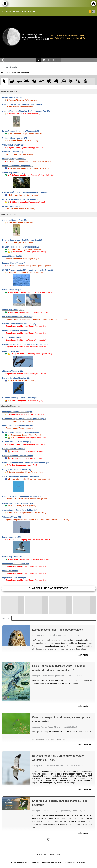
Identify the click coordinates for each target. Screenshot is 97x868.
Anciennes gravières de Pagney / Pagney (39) (21, 476)
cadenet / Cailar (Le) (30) (12, 256)
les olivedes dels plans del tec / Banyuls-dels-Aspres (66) (26, 344)
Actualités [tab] (6, 618)
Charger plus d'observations (48, 588)
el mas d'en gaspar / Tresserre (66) (16, 330)
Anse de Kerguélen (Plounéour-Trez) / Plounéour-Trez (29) (26, 111)
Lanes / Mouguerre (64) (12, 290)
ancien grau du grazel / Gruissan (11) (17, 412)
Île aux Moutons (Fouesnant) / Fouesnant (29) (21, 131)
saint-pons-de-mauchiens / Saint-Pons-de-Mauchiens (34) (26, 463)
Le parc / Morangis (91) (12, 206)
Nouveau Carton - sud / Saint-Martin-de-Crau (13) (22, 104)
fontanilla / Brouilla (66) (12, 337)
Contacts (52, 854)
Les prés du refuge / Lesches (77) (16, 378)
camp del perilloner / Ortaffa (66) (16, 564)
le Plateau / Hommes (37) (12, 152)
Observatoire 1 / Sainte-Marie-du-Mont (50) (20, 510)
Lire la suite (83, 655)
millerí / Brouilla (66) (11, 351)
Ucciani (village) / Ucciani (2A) (15, 138)
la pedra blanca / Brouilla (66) (14, 578)
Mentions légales (42, 854)
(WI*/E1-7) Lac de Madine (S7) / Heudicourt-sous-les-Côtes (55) (28, 270)
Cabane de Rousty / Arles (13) (14, 220)
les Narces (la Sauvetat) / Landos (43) (18, 503)
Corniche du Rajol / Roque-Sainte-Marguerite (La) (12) (24, 419)
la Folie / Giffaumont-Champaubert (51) (18, 166)
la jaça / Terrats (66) (10, 571)
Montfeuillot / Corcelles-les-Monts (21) (18, 426)
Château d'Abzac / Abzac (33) (14, 449)
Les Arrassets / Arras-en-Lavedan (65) (18, 317)
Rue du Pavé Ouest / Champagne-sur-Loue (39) (22, 496)
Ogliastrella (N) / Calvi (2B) (13, 145)
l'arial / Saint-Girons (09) (12, 97)
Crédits (58, 854)
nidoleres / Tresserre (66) (13, 371)
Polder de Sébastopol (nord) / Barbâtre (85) (20, 199)
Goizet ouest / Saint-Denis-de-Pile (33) (18, 456)
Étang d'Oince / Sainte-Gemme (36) (17, 470)
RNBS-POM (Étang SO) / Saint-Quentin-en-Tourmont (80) (25, 192)
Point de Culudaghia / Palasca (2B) (16, 442)
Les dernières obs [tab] (10, 67)
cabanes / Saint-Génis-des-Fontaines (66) (19, 324)
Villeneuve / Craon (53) (12, 517)
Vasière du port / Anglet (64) (14, 173)
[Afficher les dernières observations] (15, 72)
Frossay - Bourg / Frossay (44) (15, 159)
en (93, 12)
